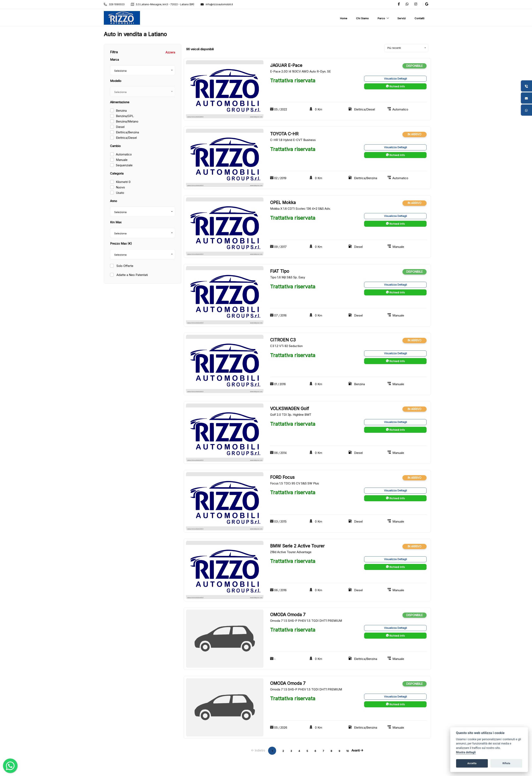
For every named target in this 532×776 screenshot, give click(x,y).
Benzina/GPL (125, 116)
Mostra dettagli (466, 752)
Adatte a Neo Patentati (132, 275)
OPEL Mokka (283, 203)
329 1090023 (114, 4)
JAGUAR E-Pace (286, 65)
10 (348, 751)
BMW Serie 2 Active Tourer (297, 546)
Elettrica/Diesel (126, 138)
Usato (120, 193)
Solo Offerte (125, 266)
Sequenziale (124, 165)
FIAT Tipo (280, 271)
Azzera (170, 52)
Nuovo (120, 187)
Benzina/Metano (127, 121)
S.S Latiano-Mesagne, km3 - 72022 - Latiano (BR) (163, 4)
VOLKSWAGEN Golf (289, 409)
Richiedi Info (395, 86)
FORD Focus (282, 477)
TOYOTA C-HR (284, 134)
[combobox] (143, 70)
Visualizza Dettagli (395, 79)
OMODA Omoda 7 (288, 615)
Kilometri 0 (123, 182)
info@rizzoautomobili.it (217, 4)
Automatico (124, 154)
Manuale (122, 160)
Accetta (472, 763)
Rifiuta (506, 763)
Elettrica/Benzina (127, 132)
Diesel (120, 127)
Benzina (121, 111)
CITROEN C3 (283, 340)
